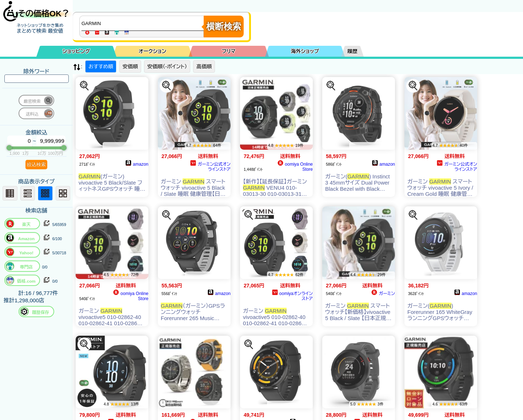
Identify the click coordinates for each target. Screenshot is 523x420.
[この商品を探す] (84, 86)
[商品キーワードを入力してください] (143, 23)
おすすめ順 (101, 66)
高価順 (204, 66)
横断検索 (224, 26)
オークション (152, 51)
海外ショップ (305, 51)
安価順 (130, 66)
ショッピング (76, 51)
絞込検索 (36, 164)
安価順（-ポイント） (167, 66)
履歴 (352, 51)
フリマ (229, 51)
